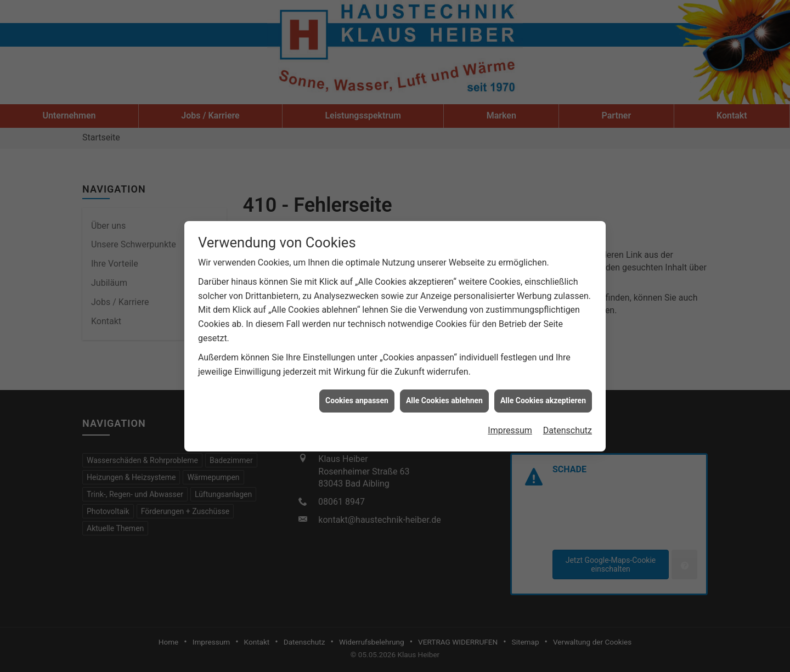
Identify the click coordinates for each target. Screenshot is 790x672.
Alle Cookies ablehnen (444, 393)
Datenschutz (568, 423)
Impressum (510, 423)
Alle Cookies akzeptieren (543, 393)
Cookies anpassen (357, 393)
